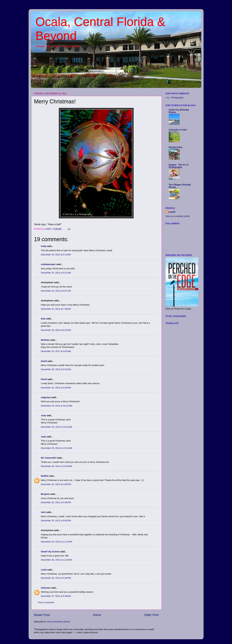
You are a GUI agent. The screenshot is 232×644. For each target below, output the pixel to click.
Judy (44, 415)
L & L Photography (174, 98)
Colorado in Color (178, 130)
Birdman (45, 340)
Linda (44, 570)
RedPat (45, 476)
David (44, 361)
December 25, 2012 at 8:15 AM (56, 330)
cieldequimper (48, 264)
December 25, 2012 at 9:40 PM (56, 521)
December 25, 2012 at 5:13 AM (56, 255)
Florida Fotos (176, 147)
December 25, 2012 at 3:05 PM (56, 484)
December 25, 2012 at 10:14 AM (57, 427)
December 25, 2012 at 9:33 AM (56, 388)
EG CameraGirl (49, 458)
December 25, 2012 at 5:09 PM (56, 502)
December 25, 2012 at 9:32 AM (56, 369)
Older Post (151, 615)
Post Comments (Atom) (59, 622)
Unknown (46, 588)
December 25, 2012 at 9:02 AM (56, 351)
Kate (43, 319)
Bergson (45, 494)
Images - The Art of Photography (179, 166)
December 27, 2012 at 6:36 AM (56, 596)
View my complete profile (178, 216)
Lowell (172, 212)
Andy (44, 246)
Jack (43, 512)
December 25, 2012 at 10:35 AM (57, 466)
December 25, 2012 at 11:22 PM (57, 542)
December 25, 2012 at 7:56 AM (56, 309)
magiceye (46, 397)
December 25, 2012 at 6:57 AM (56, 291)
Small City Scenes (50, 552)
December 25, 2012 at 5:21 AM (56, 273)
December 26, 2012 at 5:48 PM (56, 578)
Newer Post (42, 615)
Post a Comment (46, 602)
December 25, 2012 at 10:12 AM (57, 406)
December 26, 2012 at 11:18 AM (57, 560)
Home (97, 615)
